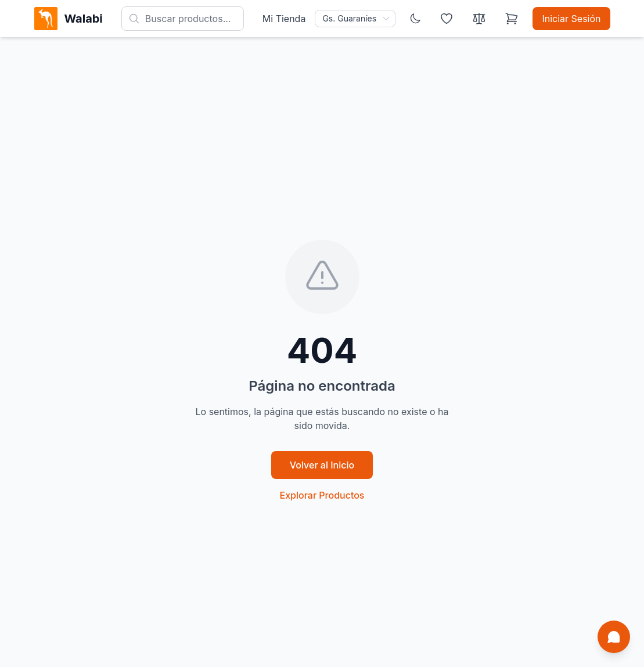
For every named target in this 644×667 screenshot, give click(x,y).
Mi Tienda (284, 19)
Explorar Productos (322, 495)
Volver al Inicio (322, 465)
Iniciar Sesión (571, 19)
